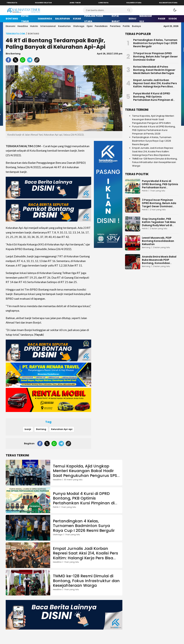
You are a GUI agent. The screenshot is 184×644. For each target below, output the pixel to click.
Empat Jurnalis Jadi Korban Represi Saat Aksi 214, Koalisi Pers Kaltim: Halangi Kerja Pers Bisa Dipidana (85, 556)
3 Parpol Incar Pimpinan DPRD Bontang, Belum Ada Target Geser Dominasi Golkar (156, 57)
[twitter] (15, 60)
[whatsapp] (23, 60)
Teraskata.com (15, 34)
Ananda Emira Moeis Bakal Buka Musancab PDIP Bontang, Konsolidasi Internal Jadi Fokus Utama (159, 261)
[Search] (129, 10)
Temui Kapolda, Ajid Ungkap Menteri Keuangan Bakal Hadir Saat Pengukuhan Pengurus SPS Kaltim (85, 473)
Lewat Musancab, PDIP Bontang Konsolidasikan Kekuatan (158, 241)
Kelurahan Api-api (62, 429)
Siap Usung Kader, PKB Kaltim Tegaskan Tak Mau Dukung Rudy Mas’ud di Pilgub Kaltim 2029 (159, 224)
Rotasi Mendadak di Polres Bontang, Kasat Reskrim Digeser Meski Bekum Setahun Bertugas (154, 70)
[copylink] (37, 60)
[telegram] (30, 60)
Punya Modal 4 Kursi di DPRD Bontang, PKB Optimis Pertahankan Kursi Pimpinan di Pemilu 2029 (84, 501)
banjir (28, 429)
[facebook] (8, 60)
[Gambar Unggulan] (64, 98)
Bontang (33, 34)
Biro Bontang (13, 54)
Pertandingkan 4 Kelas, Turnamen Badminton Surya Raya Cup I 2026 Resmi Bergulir (84, 526)
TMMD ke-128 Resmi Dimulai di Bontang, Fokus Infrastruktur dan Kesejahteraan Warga (86, 581)
